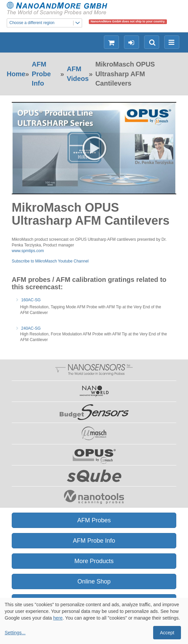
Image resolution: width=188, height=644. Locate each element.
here (58, 618)
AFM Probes (94, 520)
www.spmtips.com (28, 251)
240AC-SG (31, 328)
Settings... (15, 633)
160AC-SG (31, 300)
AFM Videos (78, 74)
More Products (94, 561)
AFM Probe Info (41, 74)
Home (16, 74)
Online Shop (94, 581)
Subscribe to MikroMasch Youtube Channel (50, 261)
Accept (167, 633)
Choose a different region (46, 23)
